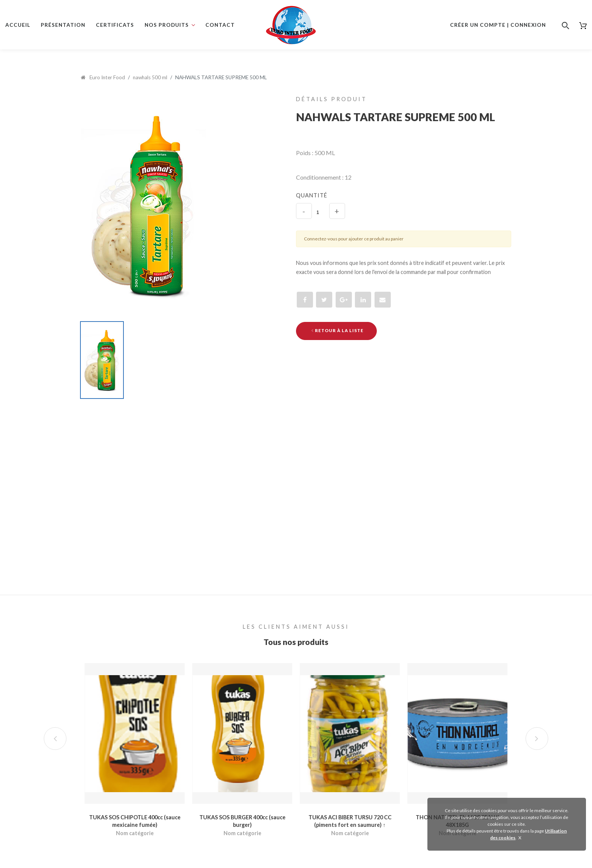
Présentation (63, 25)
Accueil (18, 25)
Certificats (115, 25)
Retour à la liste (337, 330)
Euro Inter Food (103, 77)
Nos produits (167, 25)
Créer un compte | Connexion (498, 25)
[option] (170, 205)
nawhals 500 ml (150, 77)
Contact (220, 25)
